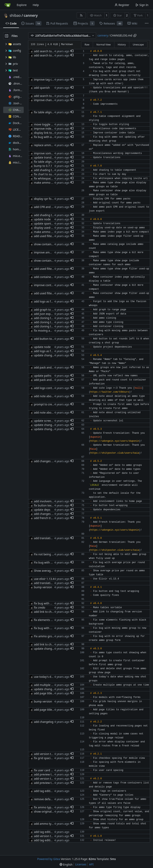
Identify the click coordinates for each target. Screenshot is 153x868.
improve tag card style (48, 79)
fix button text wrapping (50, 505)
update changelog (46, 355)
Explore (22, 5)
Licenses (81, 864)
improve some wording (49, 153)
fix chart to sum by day (49, 174)
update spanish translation (51, 223)
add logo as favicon (47, 301)
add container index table (51, 277)
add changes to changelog (51, 461)
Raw (87, 45)
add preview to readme (49, 774)
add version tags (45, 754)
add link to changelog (48, 612)
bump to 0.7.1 (43, 166)
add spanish (42, 88)
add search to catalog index (52, 51)
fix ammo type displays (49, 807)
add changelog (44, 722)
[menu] (66, 865)
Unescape (138, 45)
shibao (15, 15)
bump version (43, 587)
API (91, 864)
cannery (31, 15)
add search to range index (51, 55)
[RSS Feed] (81, 15)
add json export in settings (51, 314)
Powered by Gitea (49, 859)
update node (42, 219)
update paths (43, 376)
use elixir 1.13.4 (44, 579)
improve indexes (45, 129)
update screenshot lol (48, 421)
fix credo (40, 607)
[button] (72, 51)
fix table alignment (46, 112)
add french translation (48, 518)
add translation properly (50, 538)
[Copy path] (135, 35)
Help (36, 5)
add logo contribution (48, 388)
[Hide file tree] (7, 36)
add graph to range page (50, 310)
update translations (47, 157)
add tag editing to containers (53, 791)
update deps (42, 510)
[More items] (147, 24)
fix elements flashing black (51, 620)
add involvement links (48, 501)
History (122, 45)
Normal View (104, 45)
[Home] (8, 5)
